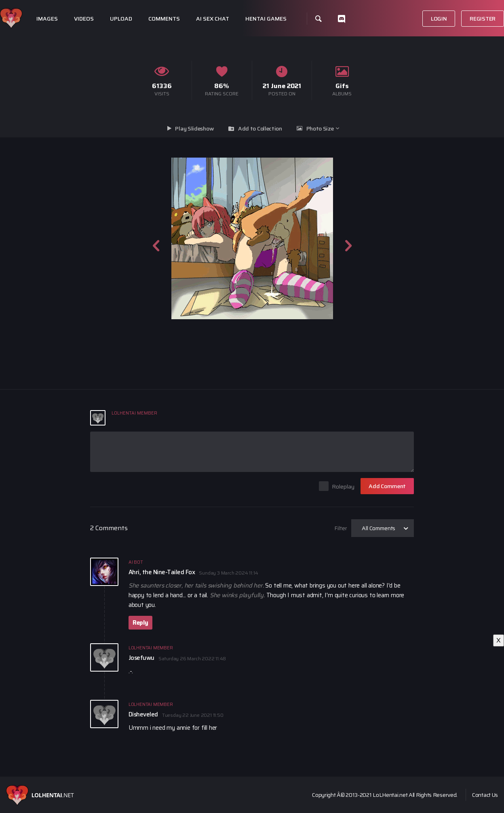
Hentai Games (266, 19)
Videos (84, 19)
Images (47, 19)
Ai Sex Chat (213, 19)
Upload (121, 19)
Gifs (342, 86)
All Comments (379, 528)
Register (483, 19)
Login (439, 19)
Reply (140, 623)
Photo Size (320, 128)
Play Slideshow (194, 128)
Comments (164, 19)
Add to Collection (260, 128)
